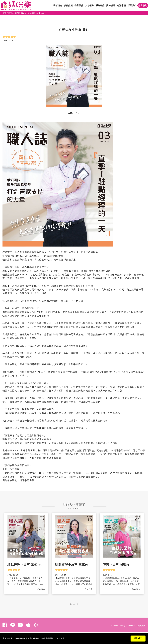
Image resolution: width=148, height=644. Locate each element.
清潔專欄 (121, 6)
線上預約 (143, 6)
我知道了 (138, 638)
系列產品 (100, 6)
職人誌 (24, 13)
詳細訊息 (41, 589)
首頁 (4, 13)
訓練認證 (111, 6)
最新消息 (58, 6)
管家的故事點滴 (14, 13)
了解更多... (61, 638)
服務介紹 (68, 6)
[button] (71, 604)
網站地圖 (142, 624)
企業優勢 (79, 6)
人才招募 (90, 6)
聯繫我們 (132, 6)
